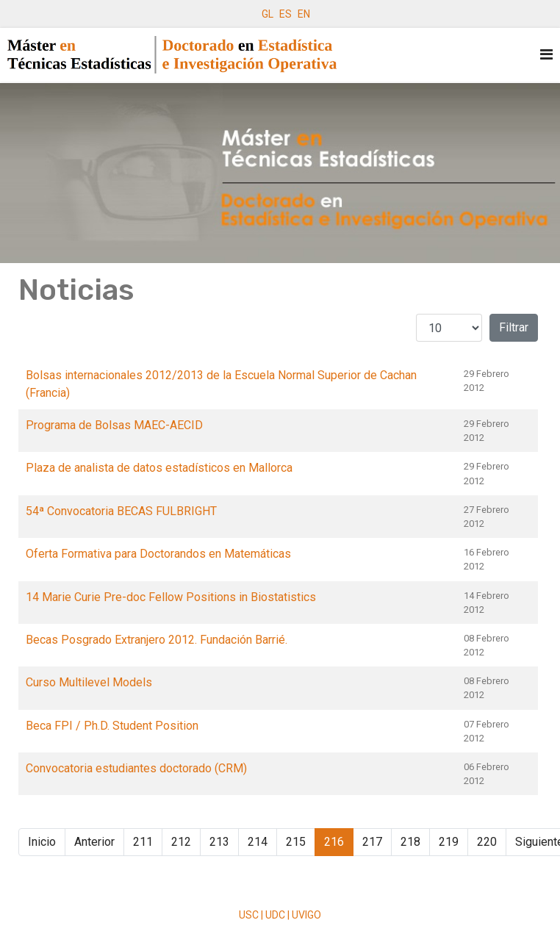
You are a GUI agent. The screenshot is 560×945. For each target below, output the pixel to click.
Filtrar (514, 327)
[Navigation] (546, 55)
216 (334, 842)
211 (143, 842)
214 (258, 842)
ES (286, 14)
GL (268, 14)
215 (296, 842)
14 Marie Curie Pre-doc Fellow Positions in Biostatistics (171, 597)
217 (372, 842)
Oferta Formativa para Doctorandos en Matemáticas (158, 554)
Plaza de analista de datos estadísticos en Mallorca (159, 468)
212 (181, 842)
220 (487, 842)
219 (449, 842)
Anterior (94, 842)
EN (304, 14)
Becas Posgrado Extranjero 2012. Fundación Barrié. (157, 640)
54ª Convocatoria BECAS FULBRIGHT (121, 511)
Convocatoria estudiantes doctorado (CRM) (136, 768)
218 (410, 842)
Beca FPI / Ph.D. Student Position (112, 726)
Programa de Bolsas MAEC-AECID (114, 425)
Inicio (42, 842)
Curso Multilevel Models (89, 682)
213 (219, 842)
